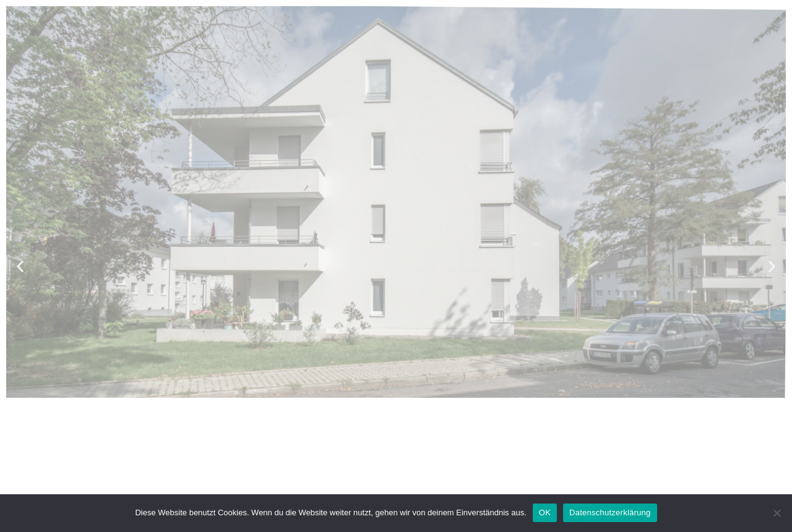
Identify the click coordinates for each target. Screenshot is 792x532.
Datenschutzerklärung (610, 513)
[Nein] (777, 513)
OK (545, 513)
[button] (20, 266)
